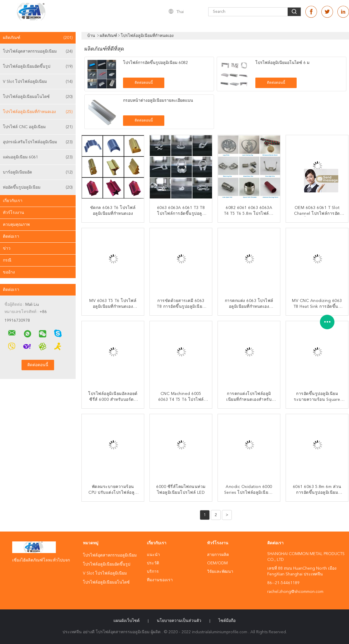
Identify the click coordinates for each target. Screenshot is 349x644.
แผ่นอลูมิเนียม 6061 (38, 157)
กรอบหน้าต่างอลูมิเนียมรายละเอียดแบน (158, 101)
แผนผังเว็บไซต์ (127, 621)
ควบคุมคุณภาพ (16, 225)
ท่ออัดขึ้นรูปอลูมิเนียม (38, 187)
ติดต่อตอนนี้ (144, 83)
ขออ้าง (9, 272)
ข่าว (7, 248)
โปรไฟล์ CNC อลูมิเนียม (38, 127)
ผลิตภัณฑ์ (38, 38)
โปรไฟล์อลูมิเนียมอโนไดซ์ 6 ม (282, 63)
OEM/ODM (217, 563)
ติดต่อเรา (11, 237)
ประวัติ (153, 563)
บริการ (153, 572)
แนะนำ (153, 555)
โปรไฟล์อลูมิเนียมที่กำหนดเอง (38, 112)
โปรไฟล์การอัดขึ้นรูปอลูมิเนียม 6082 (155, 63)
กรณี (7, 260)
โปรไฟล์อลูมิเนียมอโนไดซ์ (38, 97)
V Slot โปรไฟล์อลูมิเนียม (38, 82)
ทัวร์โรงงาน (14, 213)
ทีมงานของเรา (160, 580)
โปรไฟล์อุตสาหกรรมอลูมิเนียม (38, 51)
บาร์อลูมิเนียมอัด (38, 172)
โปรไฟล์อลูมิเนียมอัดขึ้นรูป (38, 67)
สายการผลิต (218, 555)
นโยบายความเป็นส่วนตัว (179, 621)
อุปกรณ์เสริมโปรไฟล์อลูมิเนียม (38, 142)
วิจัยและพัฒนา (220, 572)
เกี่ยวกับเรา (13, 201)
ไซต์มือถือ (227, 621)
